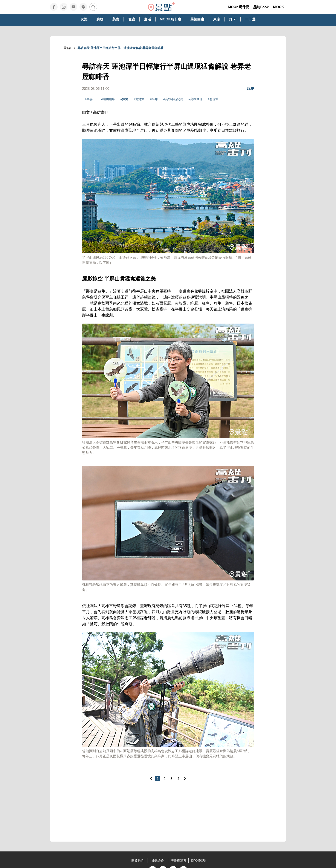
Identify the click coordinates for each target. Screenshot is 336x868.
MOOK (279, 7)
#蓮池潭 (139, 99)
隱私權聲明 (199, 860)
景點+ (68, 48)
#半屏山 (90, 99)
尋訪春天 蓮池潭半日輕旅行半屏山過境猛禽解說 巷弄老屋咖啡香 (121, 48)
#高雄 (154, 99)
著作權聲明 (178, 860)
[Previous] (151, 778)
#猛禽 (124, 99)
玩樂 (250, 89)
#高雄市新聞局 (173, 99)
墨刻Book (261, 7)
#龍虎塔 (213, 99)
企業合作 (158, 860)
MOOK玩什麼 (238, 7)
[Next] (185, 778)
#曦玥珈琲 (108, 99)
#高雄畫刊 (195, 99)
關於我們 (137, 860)
